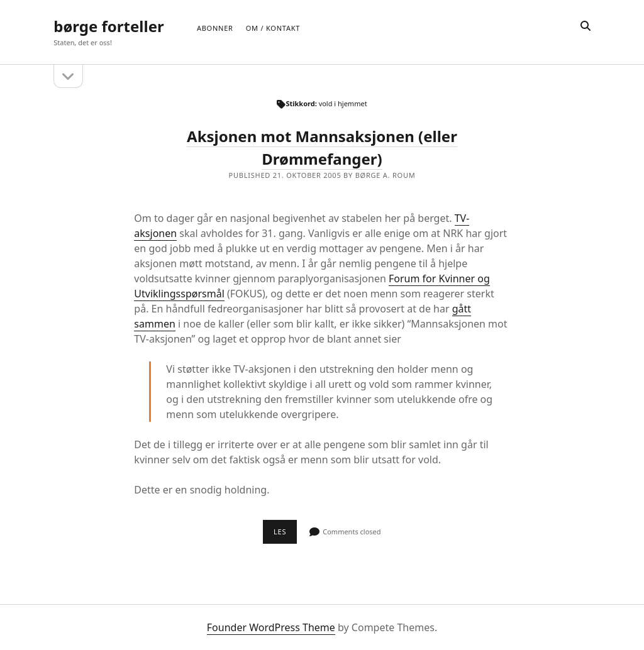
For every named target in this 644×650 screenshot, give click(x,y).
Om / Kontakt (273, 28)
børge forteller (108, 26)
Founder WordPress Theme (271, 627)
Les (285, 535)
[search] (586, 26)
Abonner (215, 28)
